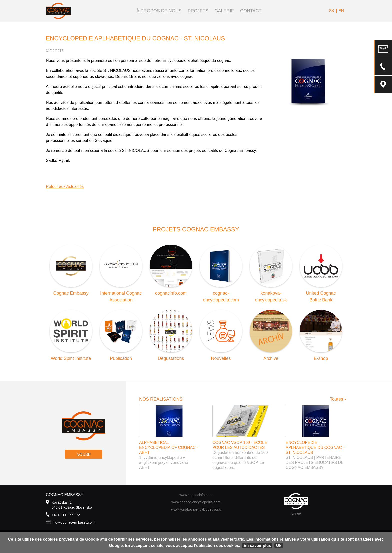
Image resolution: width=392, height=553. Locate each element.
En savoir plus (257, 546)
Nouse (84, 455)
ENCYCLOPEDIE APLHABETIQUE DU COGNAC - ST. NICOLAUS (315, 448)
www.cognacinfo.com (196, 495)
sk (332, 11)
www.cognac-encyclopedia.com (196, 502)
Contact (251, 11)
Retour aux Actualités (65, 186)
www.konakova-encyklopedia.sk (196, 509)
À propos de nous (159, 11)
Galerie (224, 11)
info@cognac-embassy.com (73, 522)
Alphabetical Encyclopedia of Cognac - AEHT (169, 448)
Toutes (337, 399)
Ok (279, 546)
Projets (198, 11)
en (341, 11)
